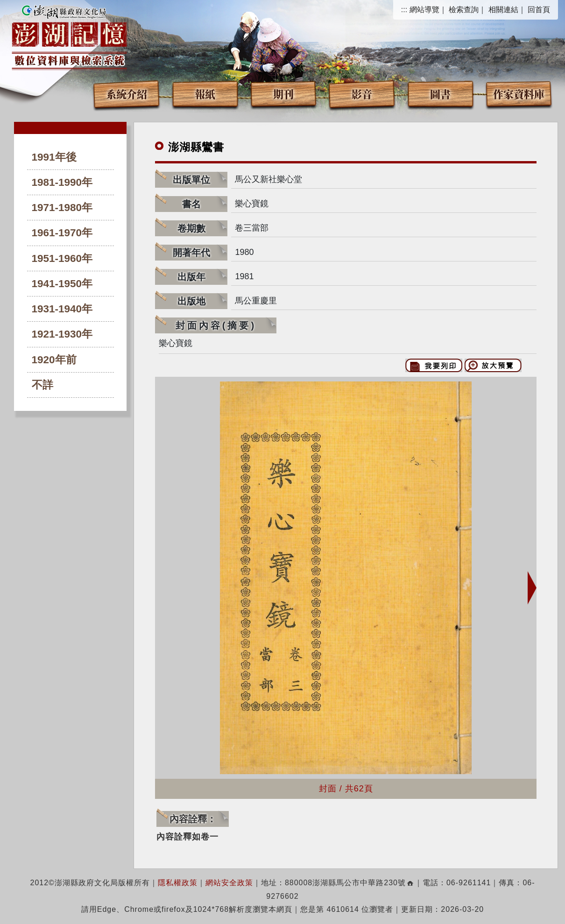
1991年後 (54, 157)
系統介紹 (127, 94)
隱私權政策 (178, 883)
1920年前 (54, 360)
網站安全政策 (229, 883)
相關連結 (503, 10)
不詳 (42, 385)
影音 (362, 94)
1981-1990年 (62, 182)
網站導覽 (424, 10)
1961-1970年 (62, 233)
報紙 (205, 94)
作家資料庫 (519, 94)
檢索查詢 (464, 10)
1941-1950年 (62, 284)
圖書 (440, 94)
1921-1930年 (62, 334)
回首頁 (539, 10)
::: (404, 10)
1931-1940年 (62, 309)
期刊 (283, 94)
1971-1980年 (62, 208)
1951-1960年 (62, 258)
